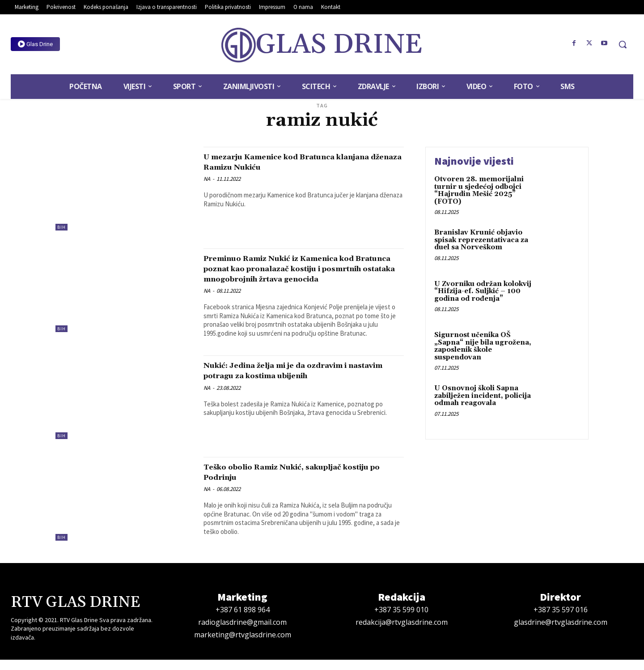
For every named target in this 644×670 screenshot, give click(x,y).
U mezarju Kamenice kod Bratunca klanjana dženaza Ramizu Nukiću (289, 162)
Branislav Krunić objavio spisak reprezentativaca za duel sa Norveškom (481, 240)
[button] (623, 44)
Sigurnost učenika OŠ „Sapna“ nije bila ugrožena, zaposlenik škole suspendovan (483, 346)
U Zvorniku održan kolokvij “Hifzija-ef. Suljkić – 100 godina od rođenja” (483, 291)
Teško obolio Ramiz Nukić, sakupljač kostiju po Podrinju (294, 482)
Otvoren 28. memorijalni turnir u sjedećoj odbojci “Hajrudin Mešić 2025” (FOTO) (479, 190)
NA (207, 179)
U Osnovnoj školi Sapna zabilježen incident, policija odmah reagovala (483, 396)
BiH (61, 227)
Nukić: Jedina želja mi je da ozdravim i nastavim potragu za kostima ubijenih (297, 381)
